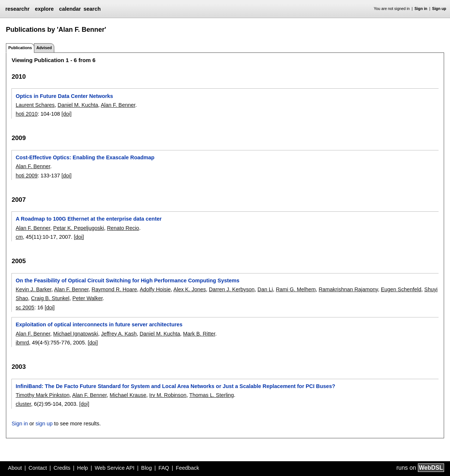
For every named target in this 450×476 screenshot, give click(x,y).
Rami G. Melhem (296, 289)
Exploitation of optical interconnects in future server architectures (99, 324)
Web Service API (114, 468)
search (92, 9)
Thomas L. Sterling (212, 395)
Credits (62, 468)
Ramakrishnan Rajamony (348, 289)
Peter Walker (87, 298)
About (15, 468)
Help (83, 468)
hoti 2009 (26, 176)
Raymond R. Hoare (114, 289)
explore (44, 9)
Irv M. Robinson (168, 395)
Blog (146, 468)
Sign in (421, 9)
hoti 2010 (26, 114)
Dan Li (265, 289)
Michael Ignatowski (76, 334)
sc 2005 (25, 307)
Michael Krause (128, 395)
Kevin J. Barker (33, 289)
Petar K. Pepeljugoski (79, 228)
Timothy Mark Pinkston (42, 395)
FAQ (164, 468)
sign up (44, 424)
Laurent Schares (35, 105)
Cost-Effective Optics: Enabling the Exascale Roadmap (85, 157)
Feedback (187, 468)
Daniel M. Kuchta (78, 105)
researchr (17, 9)
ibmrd (22, 343)
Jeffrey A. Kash (119, 334)
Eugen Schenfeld (401, 289)
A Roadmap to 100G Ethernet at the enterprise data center (88, 219)
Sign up (439, 9)
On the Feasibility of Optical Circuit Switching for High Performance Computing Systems (127, 280)
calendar (70, 9)
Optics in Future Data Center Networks (64, 96)
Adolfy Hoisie (155, 289)
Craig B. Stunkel (50, 298)
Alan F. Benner (118, 105)
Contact (38, 468)
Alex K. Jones (190, 289)
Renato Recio (123, 228)
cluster (23, 404)
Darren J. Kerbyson (232, 289)
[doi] (67, 114)
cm (19, 237)
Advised (44, 48)
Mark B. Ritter (199, 334)
